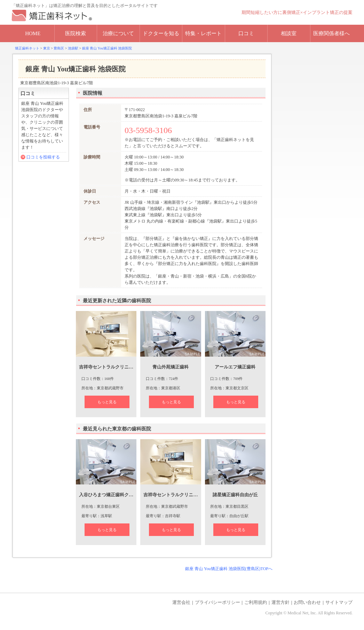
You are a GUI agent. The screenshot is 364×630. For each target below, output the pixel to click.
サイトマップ (339, 602)
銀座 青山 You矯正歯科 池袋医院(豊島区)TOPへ (229, 569)
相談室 (289, 33)
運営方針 (280, 602)
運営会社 (181, 602)
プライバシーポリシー (217, 602)
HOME (33, 33)
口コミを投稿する (43, 157)
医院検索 (76, 33)
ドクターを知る (161, 33)
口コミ (246, 33)
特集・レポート (203, 33)
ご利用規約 (256, 602)
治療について (118, 33)
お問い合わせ (307, 602)
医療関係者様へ (331, 33)
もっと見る (107, 402)
